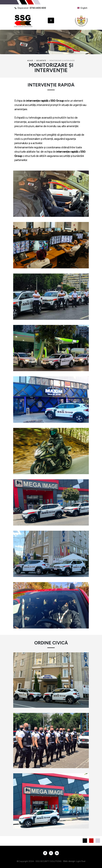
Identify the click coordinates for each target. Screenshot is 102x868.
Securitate (41, 61)
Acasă (30, 61)
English (82, 8)
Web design (69, 861)
